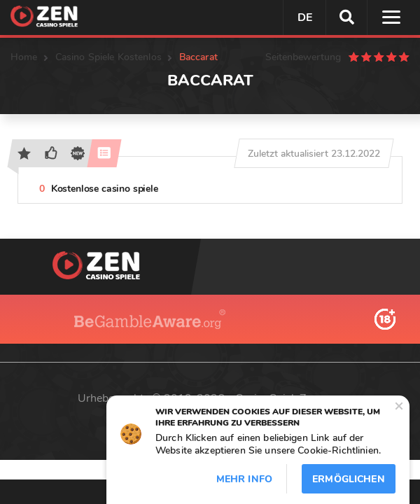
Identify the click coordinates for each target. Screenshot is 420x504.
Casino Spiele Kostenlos (108, 57)
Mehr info (244, 479)
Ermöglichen (349, 479)
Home (24, 57)
